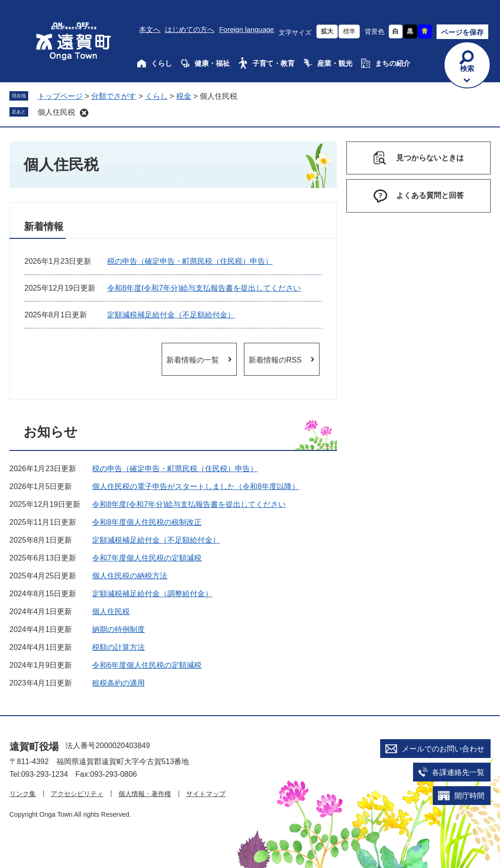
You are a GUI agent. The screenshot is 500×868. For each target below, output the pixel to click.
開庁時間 (469, 796)
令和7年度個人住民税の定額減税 (147, 558)
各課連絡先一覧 (458, 772)
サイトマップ (206, 794)
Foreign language (246, 29)
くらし (161, 63)
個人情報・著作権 (145, 794)
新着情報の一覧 (193, 360)
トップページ (60, 96)
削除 (84, 113)
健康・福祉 (212, 63)
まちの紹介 (393, 63)
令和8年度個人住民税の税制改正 (147, 522)
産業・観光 (335, 63)
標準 (349, 31)
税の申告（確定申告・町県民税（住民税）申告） (190, 261)
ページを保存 (462, 32)
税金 (184, 96)
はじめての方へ (190, 29)
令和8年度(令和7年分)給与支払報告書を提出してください (204, 288)
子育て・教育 (273, 63)
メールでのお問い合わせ (443, 749)
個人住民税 (56, 112)
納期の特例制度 (118, 629)
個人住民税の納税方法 (130, 576)
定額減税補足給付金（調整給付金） (152, 594)
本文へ (150, 29)
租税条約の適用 (118, 683)
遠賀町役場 (34, 746)
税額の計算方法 (118, 647)
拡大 (327, 31)
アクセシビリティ (77, 794)
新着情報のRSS (275, 360)
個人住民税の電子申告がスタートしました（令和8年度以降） (196, 486)
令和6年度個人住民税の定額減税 (147, 665)
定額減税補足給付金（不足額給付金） (171, 315)
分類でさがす (114, 96)
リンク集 (23, 794)
